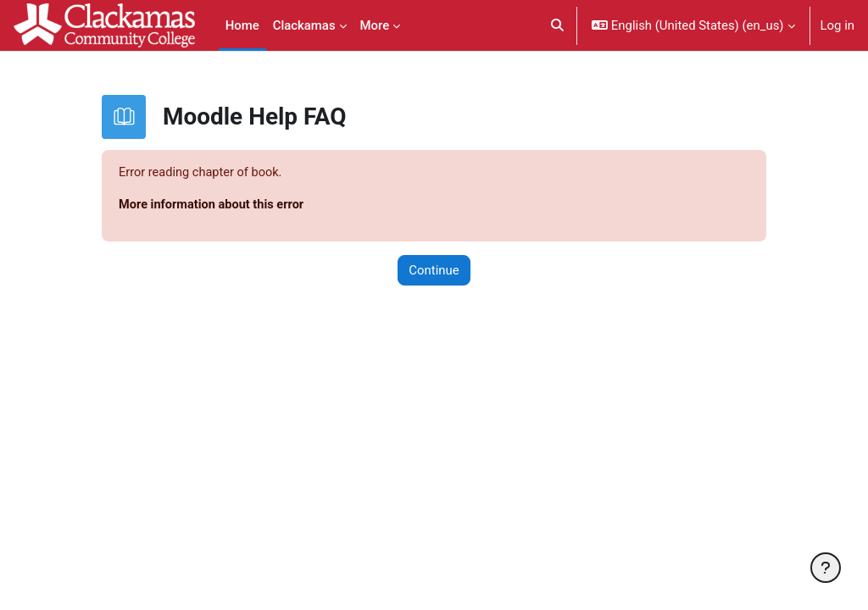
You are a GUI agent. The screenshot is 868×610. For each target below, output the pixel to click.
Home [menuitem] (242, 25)
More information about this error (214, 205)
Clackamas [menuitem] (304, 25)
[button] (558, 25)
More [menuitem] (375, 25)
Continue (434, 271)
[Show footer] (826, 568)
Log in (837, 25)
